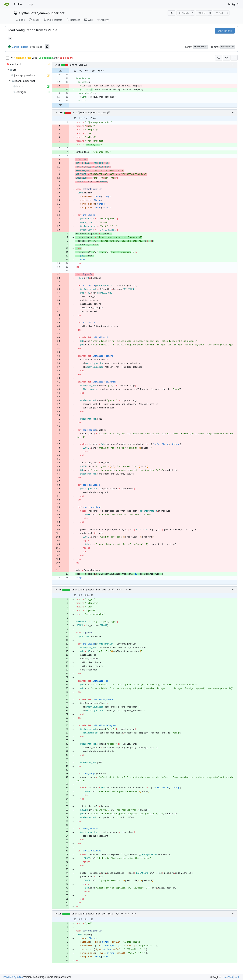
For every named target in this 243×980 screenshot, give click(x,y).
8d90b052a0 (228, 47)
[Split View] (226, 58)
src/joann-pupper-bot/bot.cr (91, 590)
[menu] (234, 58)
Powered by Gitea (13, 977)
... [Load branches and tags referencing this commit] (10, 38)
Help (30, 4)
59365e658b (200, 47)
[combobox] (219, 58)
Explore (18, 4)
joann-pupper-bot (52, 13)
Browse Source (225, 31)
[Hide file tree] (7, 58)
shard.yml (77, 65)
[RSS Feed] (171, 13)
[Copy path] (86, 65)
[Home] (6, 4)
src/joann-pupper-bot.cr (90, 113)
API (237, 977)
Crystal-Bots (27, 13)
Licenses (228, 977)
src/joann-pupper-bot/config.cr (93, 914)
